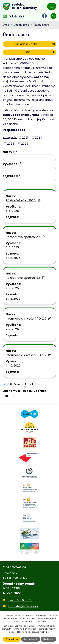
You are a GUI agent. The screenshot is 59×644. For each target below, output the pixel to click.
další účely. (41, 621)
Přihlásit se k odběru (35, 44)
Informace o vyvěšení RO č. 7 (29, 355)
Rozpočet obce (14, 130)
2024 (11, 143)
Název (9, 152)
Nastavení (48, 639)
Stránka (15, 384)
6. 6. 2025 (12, 211)
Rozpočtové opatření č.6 (25, 278)
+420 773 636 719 (20, 600)
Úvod (6, 25)
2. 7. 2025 (12, 288)
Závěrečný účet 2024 (23, 200)
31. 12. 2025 (13, 258)
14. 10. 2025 (13, 366)
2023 (38, 138)
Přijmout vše (12, 639)
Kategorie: (10, 137)
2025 (25, 143)
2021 (25, 138)
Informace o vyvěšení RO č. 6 (29, 319)
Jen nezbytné (31, 639)
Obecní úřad (21, 25)
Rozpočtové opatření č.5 (25, 237)
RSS (40, 52)
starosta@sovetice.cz (23, 606)
